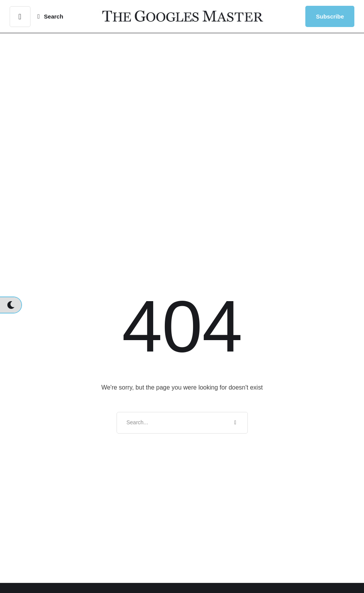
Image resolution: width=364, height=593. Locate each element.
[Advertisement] (182, 110)
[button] (20, 17)
